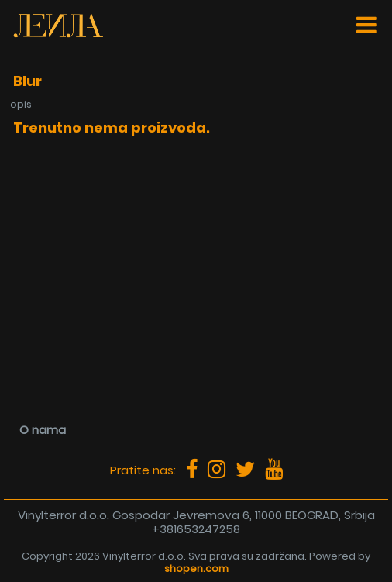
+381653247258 (196, 529)
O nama (43, 430)
